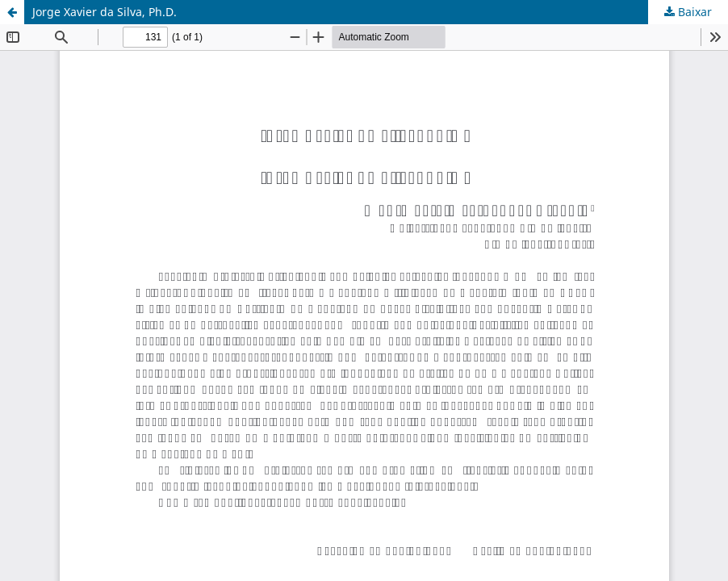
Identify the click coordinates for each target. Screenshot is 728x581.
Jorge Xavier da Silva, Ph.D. (105, 12)
